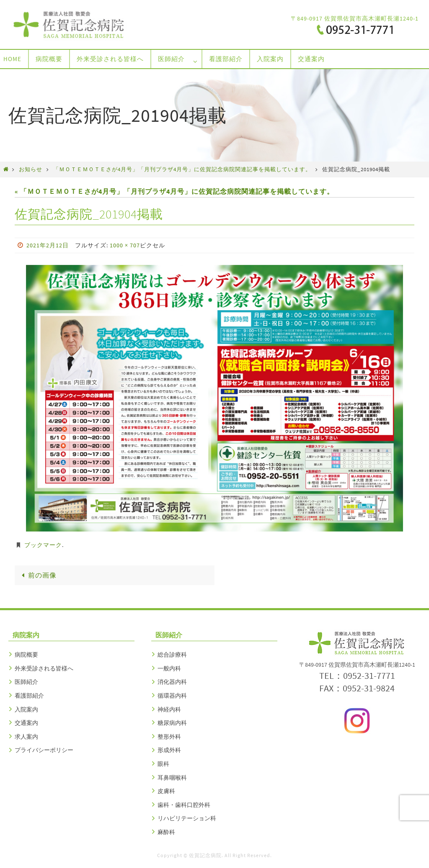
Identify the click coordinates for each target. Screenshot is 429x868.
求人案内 (26, 737)
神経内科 (169, 709)
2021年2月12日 (48, 245)
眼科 (163, 764)
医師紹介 (26, 682)
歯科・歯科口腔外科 (184, 805)
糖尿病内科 (172, 723)
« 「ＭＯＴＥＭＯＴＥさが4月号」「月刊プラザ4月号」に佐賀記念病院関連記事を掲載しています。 (174, 191)
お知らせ (31, 169)
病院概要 (26, 655)
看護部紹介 (29, 696)
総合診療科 (172, 655)
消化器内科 (172, 682)
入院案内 (26, 709)
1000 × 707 (125, 245)
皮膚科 (166, 791)
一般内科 (169, 668)
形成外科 (169, 750)
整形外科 (169, 737)
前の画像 (38, 575)
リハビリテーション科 (187, 818)
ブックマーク (43, 545)
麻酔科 (166, 832)
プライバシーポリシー (44, 750)
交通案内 (26, 723)
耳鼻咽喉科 (172, 778)
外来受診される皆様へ (44, 668)
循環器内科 (172, 696)
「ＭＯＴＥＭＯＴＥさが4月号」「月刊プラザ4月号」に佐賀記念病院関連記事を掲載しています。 (182, 169)
